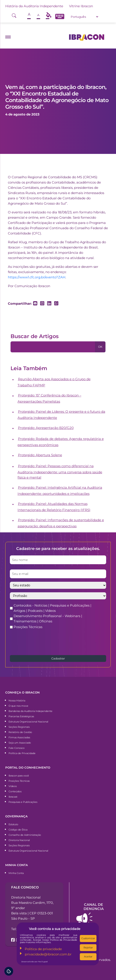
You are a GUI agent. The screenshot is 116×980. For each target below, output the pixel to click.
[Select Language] (84, 17)
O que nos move (18, 706)
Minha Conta (16, 873)
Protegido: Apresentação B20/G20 (46, 428)
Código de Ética (18, 830)
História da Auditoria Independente (34, 6)
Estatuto (13, 824)
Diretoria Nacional (19, 840)
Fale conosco (25, 887)
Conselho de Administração (25, 835)
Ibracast (13, 797)
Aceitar (88, 957)
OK (100, 347)
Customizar (88, 938)
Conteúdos (15, 791)
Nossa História (17, 701)
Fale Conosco (17, 748)
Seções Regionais (19, 727)
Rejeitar (88, 948)
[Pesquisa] (53, 347)
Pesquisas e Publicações (23, 802)
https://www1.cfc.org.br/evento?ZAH (37, 277)
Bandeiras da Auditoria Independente (30, 711)
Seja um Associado (20, 743)
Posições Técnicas (28, 627)
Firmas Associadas (19, 737)
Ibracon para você (19, 776)
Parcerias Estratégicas (21, 716)
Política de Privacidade (22, 753)
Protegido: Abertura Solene (40, 455)
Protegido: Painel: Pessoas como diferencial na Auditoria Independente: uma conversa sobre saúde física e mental (60, 472)
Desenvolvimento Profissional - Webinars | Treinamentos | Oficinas (48, 619)
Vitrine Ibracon (81, 6)
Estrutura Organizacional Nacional (28, 722)
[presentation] (43, 642)
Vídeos (13, 786)
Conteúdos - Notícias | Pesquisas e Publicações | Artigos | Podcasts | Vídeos (52, 608)
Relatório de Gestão (20, 732)
